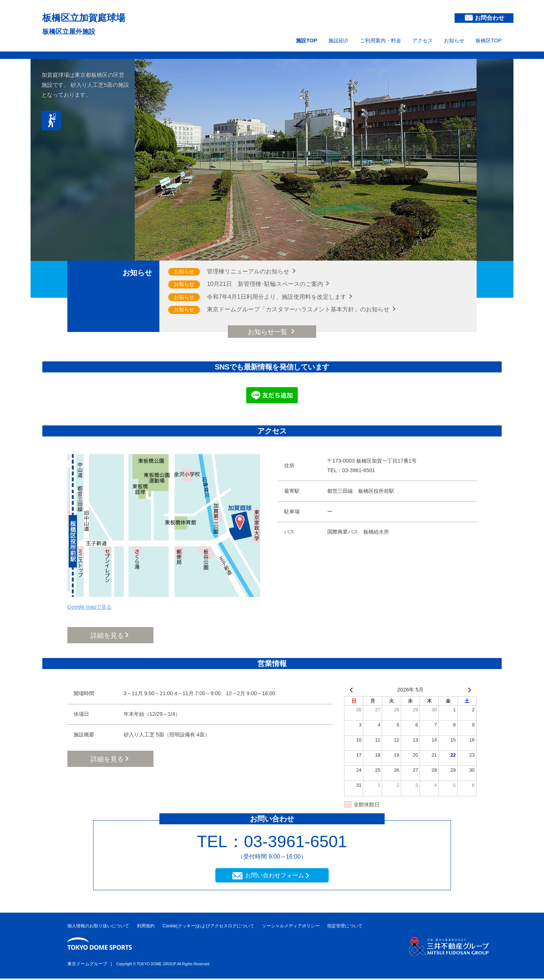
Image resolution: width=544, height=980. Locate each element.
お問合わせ (490, 18)
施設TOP (306, 40)
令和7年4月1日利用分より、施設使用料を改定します (277, 297)
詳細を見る (107, 636)
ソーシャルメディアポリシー (291, 927)
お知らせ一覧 (269, 332)
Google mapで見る (89, 607)
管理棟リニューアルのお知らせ (249, 271)
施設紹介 (339, 40)
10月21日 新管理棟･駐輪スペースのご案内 (266, 284)
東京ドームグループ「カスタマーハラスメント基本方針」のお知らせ (299, 309)
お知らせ (454, 40)
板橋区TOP (489, 40)
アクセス (423, 40)
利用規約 (146, 927)
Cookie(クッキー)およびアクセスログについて (209, 927)
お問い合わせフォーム (275, 876)
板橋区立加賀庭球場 (97, 17)
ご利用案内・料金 (381, 40)
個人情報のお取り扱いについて (98, 927)
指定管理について (345, 927)
